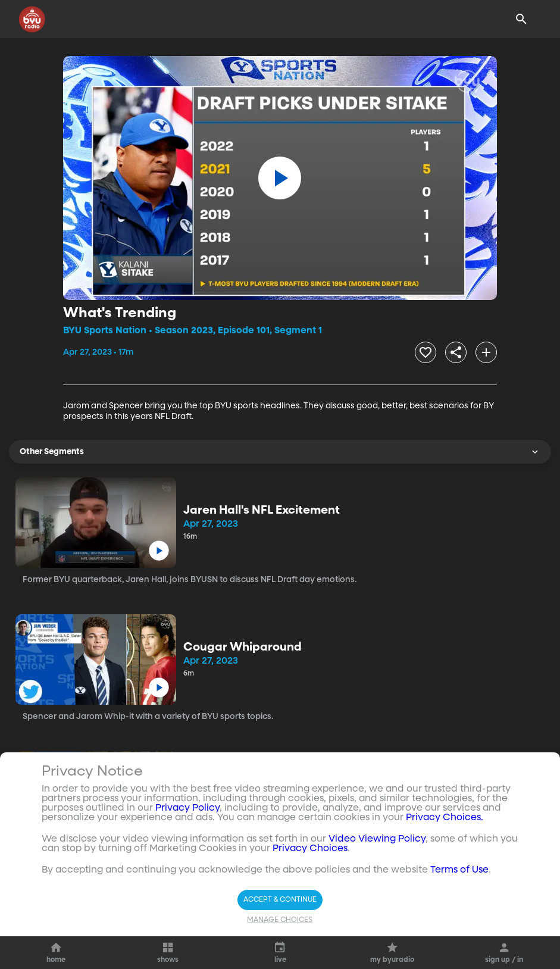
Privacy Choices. (445, 818)
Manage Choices (280, 920)
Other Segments (280, 452)
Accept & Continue (280, 900)
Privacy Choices (310, 849)
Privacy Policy (187, 808)
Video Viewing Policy (377, 839)
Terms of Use (459, 870)
